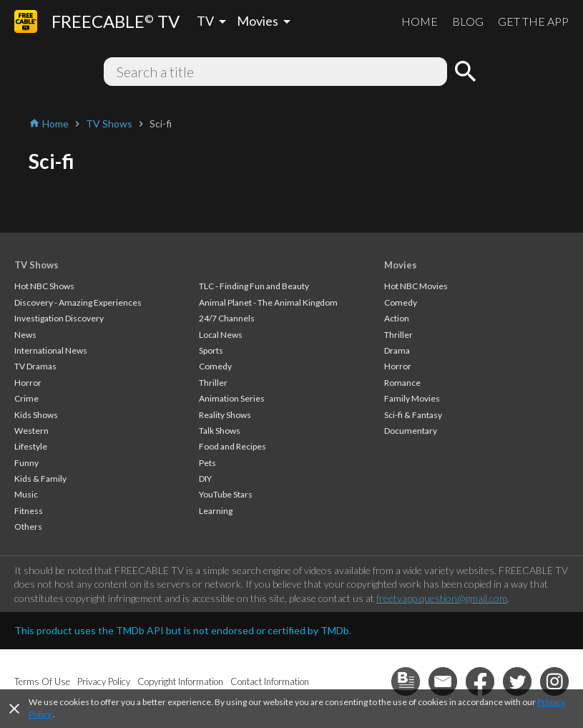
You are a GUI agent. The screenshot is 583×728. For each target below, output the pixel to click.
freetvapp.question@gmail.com (442, 598)
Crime (26, 398)
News (25, 335)
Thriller (213, 383)
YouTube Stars (226, 494)
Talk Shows (220, 431)
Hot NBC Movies (416, 286)
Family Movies (412, 398)
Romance (402, 383)
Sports (211, 350)
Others (28, 526)
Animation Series (232, 398)
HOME (420, 21)
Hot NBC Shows (44, 286)
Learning (216, 511)
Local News (221, 335)
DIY (205, 479)
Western (31, 431)
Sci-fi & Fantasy (413, 415)
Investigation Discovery (59, 318)
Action (397, 318)
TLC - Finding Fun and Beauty (254, 286)
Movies (401, 265)
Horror (28, 383)
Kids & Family (40, 479)
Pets (207, 463)
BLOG (468, 21)
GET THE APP (533, 21)
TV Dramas (35, 366)
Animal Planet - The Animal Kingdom (268, 302)
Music (26, 494)
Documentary (411, 431)
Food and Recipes (232, 446)
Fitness (29, 511)
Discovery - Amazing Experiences (78, 302)
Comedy (215, 366)
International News (51, 350)
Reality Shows (225, 415)
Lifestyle (31, 446)
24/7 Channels (227, 318)
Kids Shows (36, 415)
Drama (397, 350)
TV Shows (36, 265)
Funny (26, 463)
